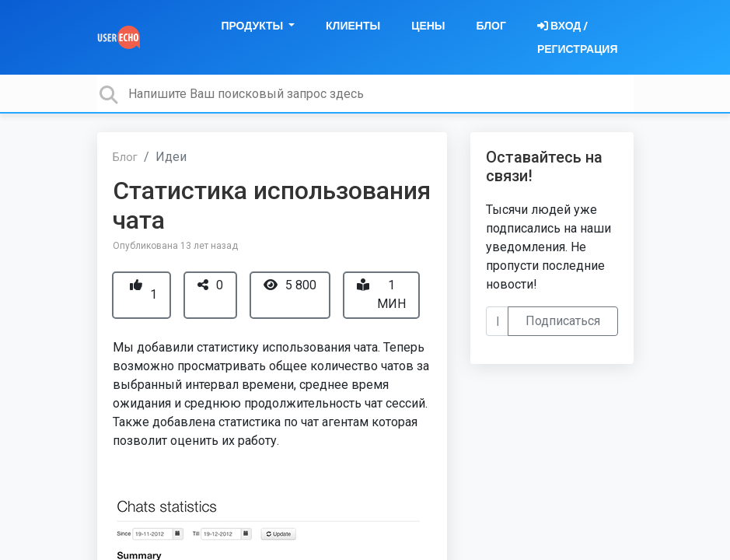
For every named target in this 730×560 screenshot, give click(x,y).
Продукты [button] (253, 26)
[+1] (136, 285)
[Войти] (578, 37)
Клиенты (353, 26)
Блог (491, 26)
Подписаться (563, 321)
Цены (428, 26)
